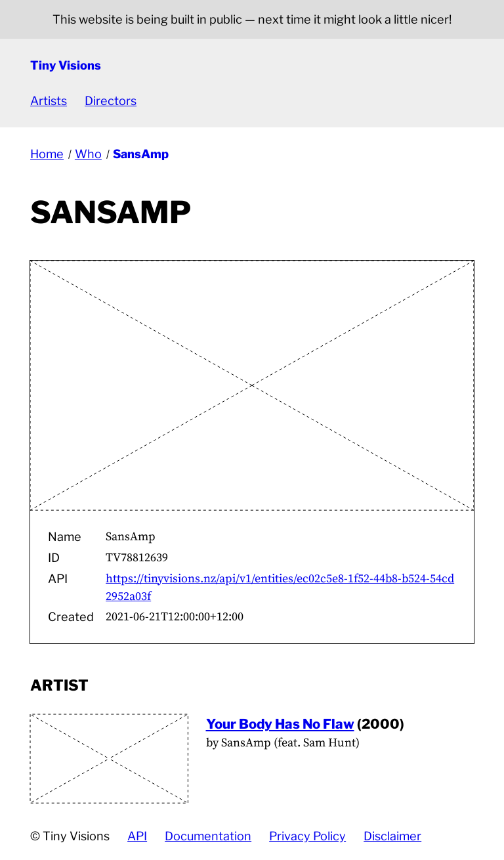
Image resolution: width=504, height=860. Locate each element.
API (137, 836)
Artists (49, 101)
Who (88, 154)
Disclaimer (392, 836)
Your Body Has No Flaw (280, 724)
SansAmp (141, 154)
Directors (111, 101)
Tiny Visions (66, 65)
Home (47, 154)
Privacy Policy (307, 836)
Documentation (208, 836)
